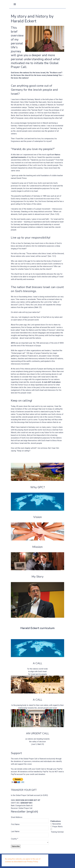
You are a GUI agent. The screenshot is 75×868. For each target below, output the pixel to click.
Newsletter (56, 824)
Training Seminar (57, 832)
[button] (15, 4)
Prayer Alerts (57, 827)
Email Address (17, 817)
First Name (15, 824)
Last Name (15, 831)
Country (15, 839)
